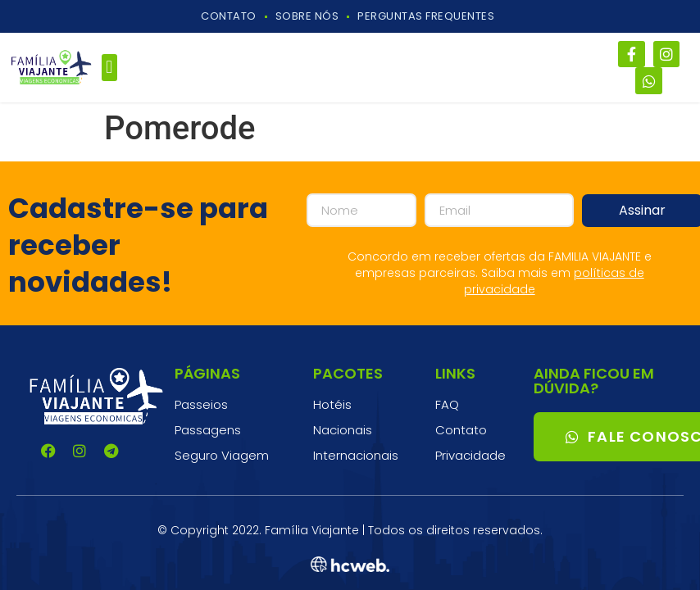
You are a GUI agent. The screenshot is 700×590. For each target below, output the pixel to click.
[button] (109, 68)
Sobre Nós (307, 16)
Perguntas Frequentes (426, 16)
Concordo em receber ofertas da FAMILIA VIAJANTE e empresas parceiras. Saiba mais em (500, 273)
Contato (229, 16)
